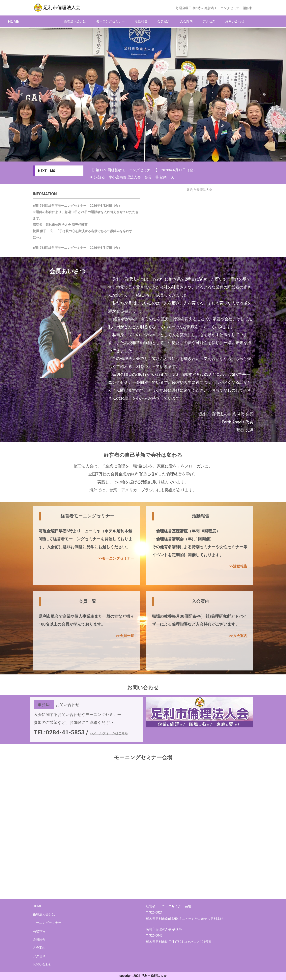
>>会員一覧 (125, 636)
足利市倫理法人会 (200, 190)
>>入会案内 (238, 636)
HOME (14, 21)
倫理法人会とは (75, 21)
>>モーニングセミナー (116, 558)
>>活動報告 (238, 566)
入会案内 (186, 21)
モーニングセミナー (110, 21)
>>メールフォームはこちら (109, 733)
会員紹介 (164, 21)
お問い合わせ (235, 21)
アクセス (209, 21)
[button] (21, 95)
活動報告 (141, 21)
